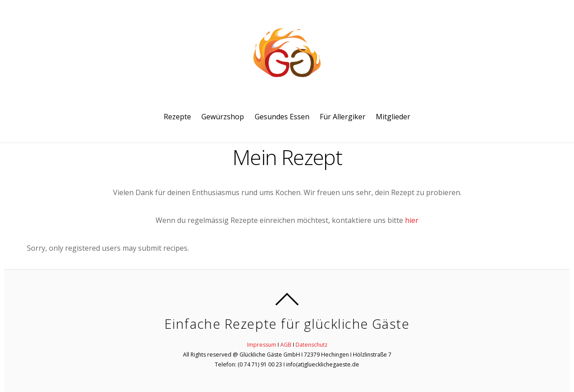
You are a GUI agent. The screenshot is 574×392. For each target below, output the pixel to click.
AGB (286, 345)
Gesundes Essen (282, 117)
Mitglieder (393, 117)
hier (412, 220)
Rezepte (177, 117)
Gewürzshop (223, 117)
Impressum (262, 345)
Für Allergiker (343, 117)
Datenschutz (311, 345)
